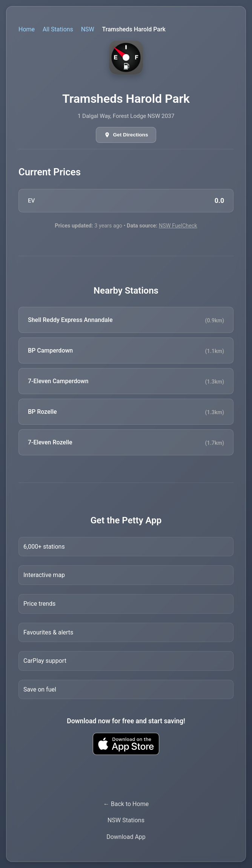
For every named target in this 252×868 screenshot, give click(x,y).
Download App (126, 837)
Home (27, 29)
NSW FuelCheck (178, 226)
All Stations (58, 29)
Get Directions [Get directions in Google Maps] (131, 135)
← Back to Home (126, 804)
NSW (88, 29)
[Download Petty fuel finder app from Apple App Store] (126, 744)
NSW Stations (126, 820)
